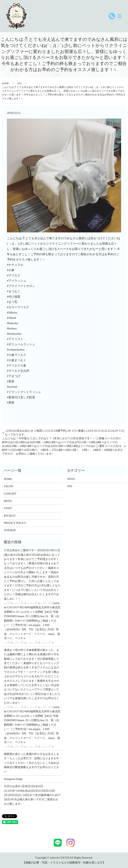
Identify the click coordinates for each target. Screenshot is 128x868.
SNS (19, 83)
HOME (5, 83)
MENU (8, 501)
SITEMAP (10, 530)
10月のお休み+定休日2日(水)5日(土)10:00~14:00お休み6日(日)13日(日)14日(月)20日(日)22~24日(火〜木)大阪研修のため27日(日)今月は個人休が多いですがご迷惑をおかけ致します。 (32, 795)
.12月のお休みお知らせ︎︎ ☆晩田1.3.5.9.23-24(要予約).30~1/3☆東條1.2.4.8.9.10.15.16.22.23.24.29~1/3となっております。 (65, 433)
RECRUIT (10, 516)
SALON (9, 486)
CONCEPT (10, 494)
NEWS (71, 479)
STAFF (8, 508)
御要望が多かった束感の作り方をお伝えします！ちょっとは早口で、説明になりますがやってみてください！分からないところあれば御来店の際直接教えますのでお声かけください (32, 763)
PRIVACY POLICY (15, 523)
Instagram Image (13, 779)
